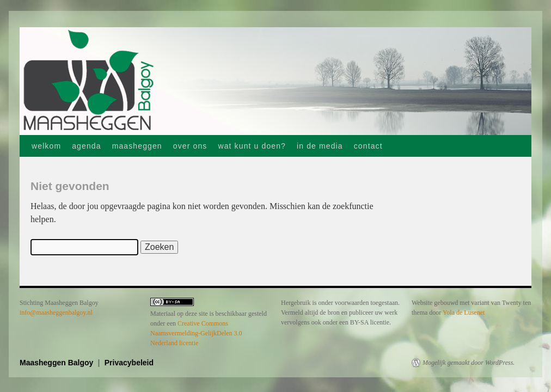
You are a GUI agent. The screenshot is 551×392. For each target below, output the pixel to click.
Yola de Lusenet (464, 313)
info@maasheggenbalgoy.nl (56, 313)
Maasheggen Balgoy (57, 363)
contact (368, 146)
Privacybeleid (129, 363)
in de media (320, 146)
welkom (46, 146)
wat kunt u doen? (252, 146)
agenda (86, 146)
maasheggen (137, 146)
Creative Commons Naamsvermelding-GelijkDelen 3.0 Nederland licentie (196, 333)
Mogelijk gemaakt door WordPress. (469, 363)
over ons (190, 146)
